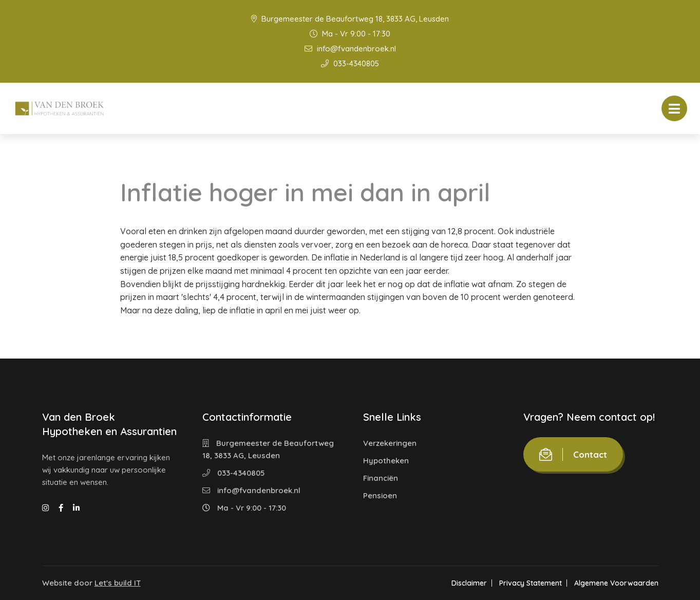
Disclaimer (469, 583)
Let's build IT (118, 583)
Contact (573, 454)
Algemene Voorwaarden (616, 583)
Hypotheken (386, 461)
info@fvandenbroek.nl (350, 49)
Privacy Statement (531, 583)
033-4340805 (350, 63)
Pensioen (380, 495)
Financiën (381, 478)
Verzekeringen (390, 443)
